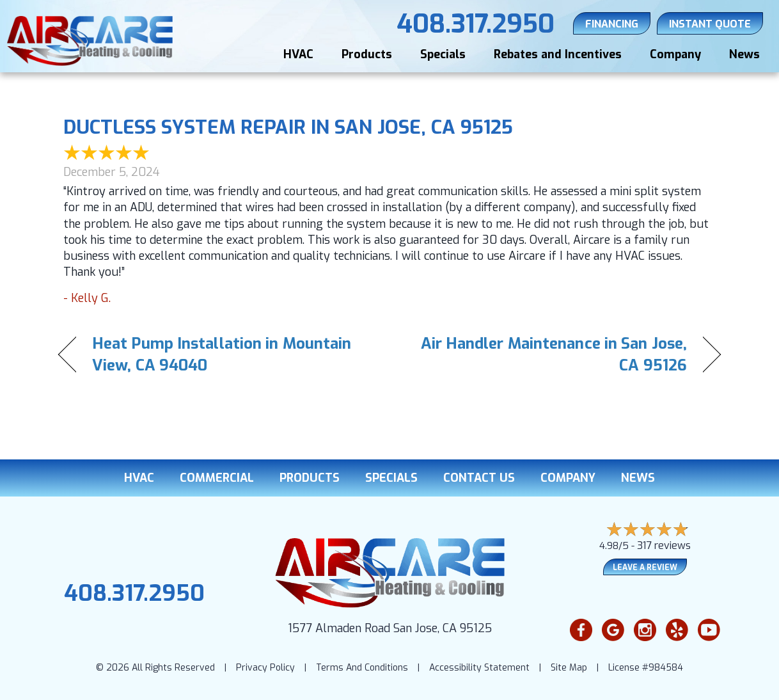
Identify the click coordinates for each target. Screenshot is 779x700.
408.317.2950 (134, 593)
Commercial (217, 478)
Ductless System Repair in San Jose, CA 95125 (288, 127)
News (744, 54)
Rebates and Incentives (558, 54)
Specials (443, 54)
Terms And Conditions (362, 668)
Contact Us (479, 478)
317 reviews (664, 545)
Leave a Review (645, 568)
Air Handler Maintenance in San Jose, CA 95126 (548, 354)
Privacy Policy (265, 668)
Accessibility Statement (479, 668)
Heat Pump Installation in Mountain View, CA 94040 (222, 354)
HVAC (298, 54)
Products (367, 54)
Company (675, 54)
